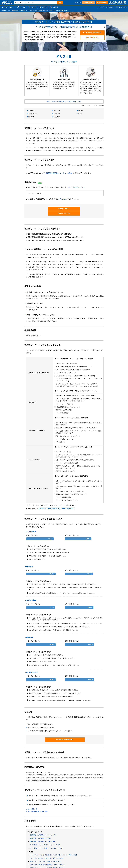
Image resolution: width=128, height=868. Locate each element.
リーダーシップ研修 (54, 837)
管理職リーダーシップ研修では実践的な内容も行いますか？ (47, 792)
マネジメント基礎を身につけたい (50, 501)
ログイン (78, 3)
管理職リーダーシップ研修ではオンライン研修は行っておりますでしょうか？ (52, 797)
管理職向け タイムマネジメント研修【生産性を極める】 (45, 853)
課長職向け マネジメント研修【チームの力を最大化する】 (46, 863)
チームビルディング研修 (56, 840)
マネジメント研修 (51, 827)
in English (54, 7)
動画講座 (43, 7)
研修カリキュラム (91, 111)
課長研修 (49, 830)
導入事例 (101, 7)
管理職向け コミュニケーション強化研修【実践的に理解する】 (47, 860)
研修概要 (69, 111)
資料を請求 (88, 3)
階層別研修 (33, 827)
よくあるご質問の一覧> (32, 801)
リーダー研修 (43, 837)
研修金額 (49, 114)
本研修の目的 (31, 111)
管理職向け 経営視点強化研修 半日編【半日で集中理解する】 (47, 867)
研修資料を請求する (51, 205)
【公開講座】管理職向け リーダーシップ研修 (58, 169)
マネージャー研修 (51, 834)
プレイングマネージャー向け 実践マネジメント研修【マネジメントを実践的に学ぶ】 (54, 847)
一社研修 (21, 7)
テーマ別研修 (33, 837)
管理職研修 (41, 827)
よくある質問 (110, 7)
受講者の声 (69, 114)
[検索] (60, 3)
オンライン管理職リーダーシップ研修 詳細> (37, 804)
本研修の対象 (51, 111)
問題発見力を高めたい (68, 501)
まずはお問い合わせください (76, 184)
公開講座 (32, 7)
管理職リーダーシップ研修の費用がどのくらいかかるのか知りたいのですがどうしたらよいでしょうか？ (60, 788)
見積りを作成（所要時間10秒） (92, 32)
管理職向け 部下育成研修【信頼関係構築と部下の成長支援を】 (47, 857)
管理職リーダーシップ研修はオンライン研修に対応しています (64, 101)
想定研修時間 (31, 114)
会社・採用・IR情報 (121, 7)
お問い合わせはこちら (92, 38)
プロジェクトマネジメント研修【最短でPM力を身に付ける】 (47, 850)
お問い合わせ (102, 3)
